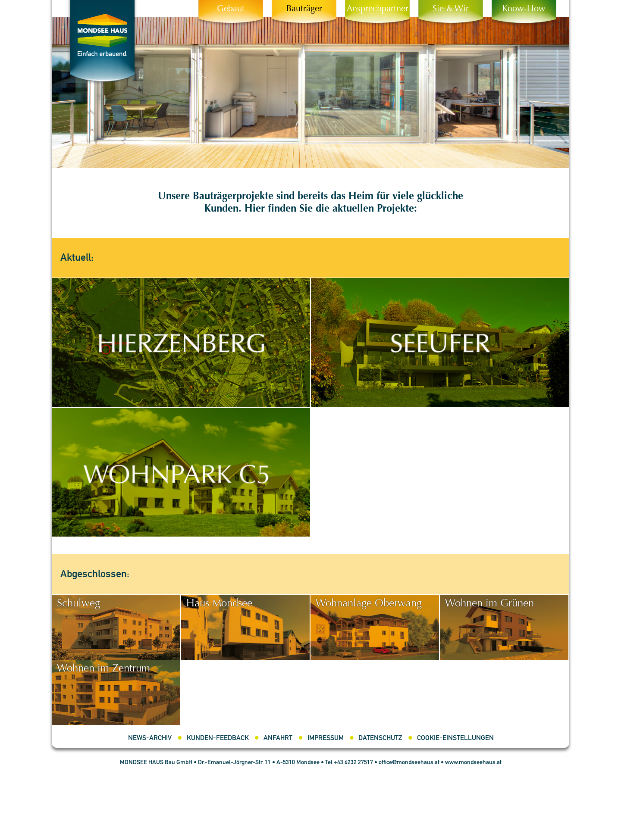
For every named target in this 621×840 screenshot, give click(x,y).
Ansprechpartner (378, 9)
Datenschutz (380, 738)
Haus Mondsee (219, 604)
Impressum (326, 738)
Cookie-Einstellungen (455, 738)
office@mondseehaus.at (409, 762)
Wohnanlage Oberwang (369, 604)
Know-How (524, 9)
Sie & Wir (451, 9)
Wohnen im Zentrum (103, 669)
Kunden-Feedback (218, 738)
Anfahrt (278, 738)
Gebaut (231, 9)
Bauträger (304, 9)
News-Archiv (150, 738)
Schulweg (78, 604)
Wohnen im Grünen (489, 604)
